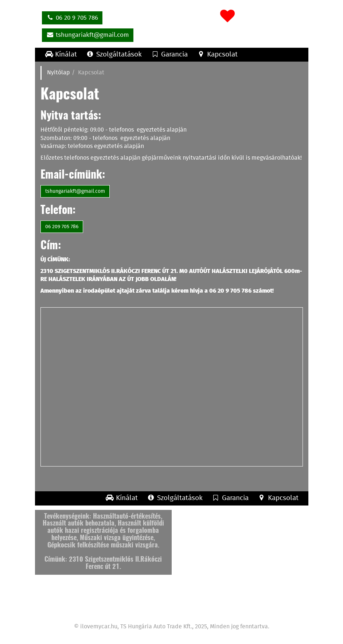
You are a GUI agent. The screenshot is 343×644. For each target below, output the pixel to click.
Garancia (169, 54)
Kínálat (61, 54)
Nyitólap (59, 73)
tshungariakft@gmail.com (88, 35)
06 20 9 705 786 (72, 17)
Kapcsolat (217, 54)
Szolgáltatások (114, 54)
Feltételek (257, 607)
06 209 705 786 (62, 227)
